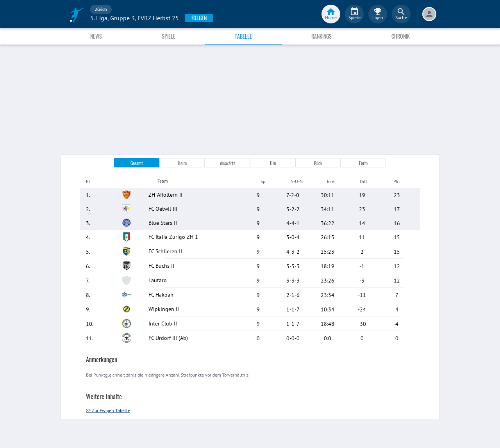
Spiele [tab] (169, 36)
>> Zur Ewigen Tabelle (108, 410)
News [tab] (96, 36)
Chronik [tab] (401, 36)
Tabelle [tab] (243, 36)
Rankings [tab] (321, 36)
